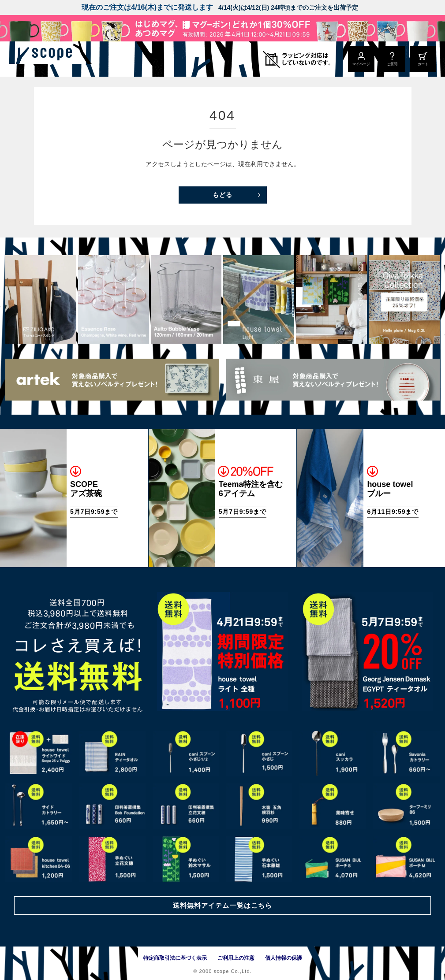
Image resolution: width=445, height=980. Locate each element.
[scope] (74, 59)
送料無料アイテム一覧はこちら (222, 904)
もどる (222, 195)
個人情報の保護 (284, 958)
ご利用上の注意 (236, 958)
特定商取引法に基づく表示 (175, 958)
